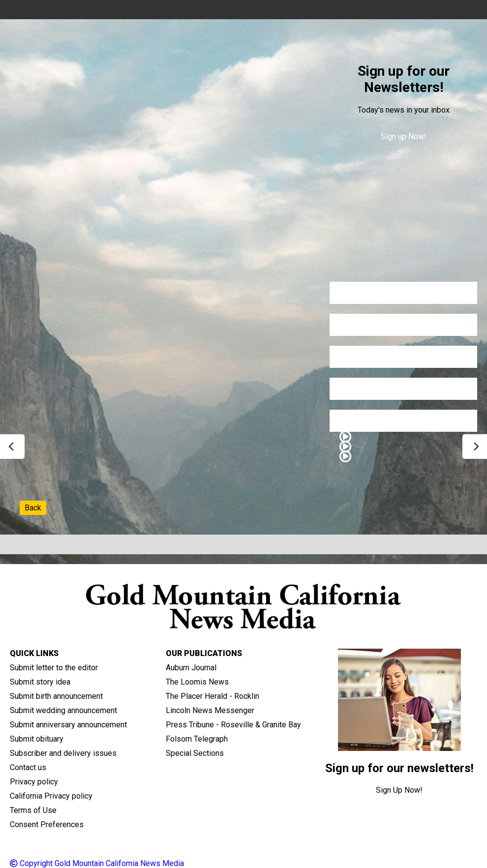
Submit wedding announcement (63, 710)
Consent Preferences (47, 824)
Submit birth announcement (56, 696)
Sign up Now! (404, 136)
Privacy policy (34, 782)
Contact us (28, 767)
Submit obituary (37, 739)
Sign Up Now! (399, 790)
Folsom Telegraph (197, 739)
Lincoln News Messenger (210, 710)
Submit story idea (40, 682)
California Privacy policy (51, 796)
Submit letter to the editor (54, 668)
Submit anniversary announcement (68, 725)
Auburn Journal (191, 668)
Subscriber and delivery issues (63, 753)
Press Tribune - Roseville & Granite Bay (233, 725)
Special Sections (195, 753)
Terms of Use (33, 810)
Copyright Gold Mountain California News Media (97, 863)
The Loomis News (197, 682)
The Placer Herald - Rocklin (213, 696)
